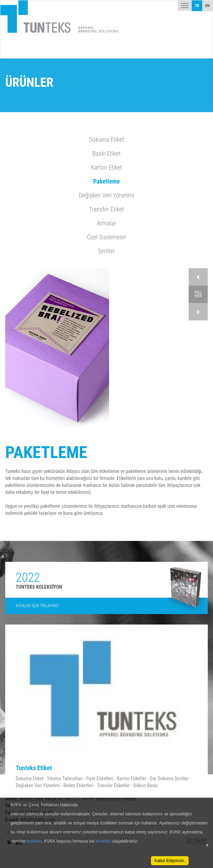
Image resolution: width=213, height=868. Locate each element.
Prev (198, 277)
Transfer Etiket (106, 209)
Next (198, 312)
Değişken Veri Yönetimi (107, 195)
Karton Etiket (107, 167)
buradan (34, 841)
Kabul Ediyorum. (170, 861)
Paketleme (106, 181)
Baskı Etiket (106, 153)
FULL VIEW (198, 294)
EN (207, 6)
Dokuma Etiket (106, 139)
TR (197, 6)
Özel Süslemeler (107, 237)
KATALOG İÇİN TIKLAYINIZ (37, 606)
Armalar (106, 223)
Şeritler (107, 251)
